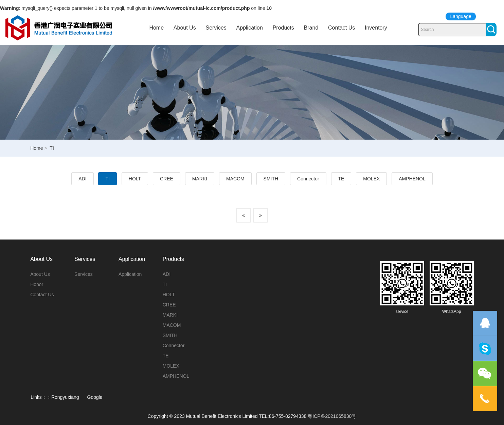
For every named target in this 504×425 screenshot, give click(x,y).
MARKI (200, 179)
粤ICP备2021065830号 (332, 416)
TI (107, 179)
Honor (37, 284)
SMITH (271, 179)
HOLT (135, 179)
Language (461, 16)
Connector (308, 179)
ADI (82, 179)
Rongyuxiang (65, 397)
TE (341, 179)
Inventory (376, 28)
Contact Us (341, 28)
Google (95, 397)
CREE (167, 179)
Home (156, 28)
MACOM (235, 179)
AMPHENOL (412, 179)
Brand (311, 28)
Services (216, 28)
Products (283, 28)
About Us (185, 28)
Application (250, 28)
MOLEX (371, 179)
